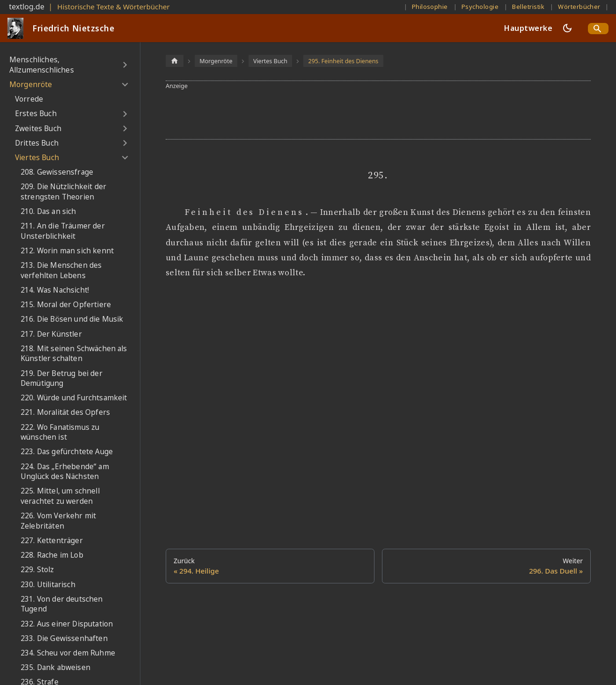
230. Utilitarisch (48, 585)
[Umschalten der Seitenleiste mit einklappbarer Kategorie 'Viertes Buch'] (125, 158)
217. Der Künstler (51, 334)
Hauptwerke (528, 28)
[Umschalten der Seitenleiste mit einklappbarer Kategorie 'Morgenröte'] (125, 85)
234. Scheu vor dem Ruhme (68, 653)
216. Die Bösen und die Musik (72, 319)
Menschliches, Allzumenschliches (42, 65)
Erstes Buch (36, 114)
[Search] (598, 29)
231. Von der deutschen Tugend (62, 604)
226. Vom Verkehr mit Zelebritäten (58, 521)
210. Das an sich (48, 211)
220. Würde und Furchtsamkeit (74, 398)
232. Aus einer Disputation (67, 624)
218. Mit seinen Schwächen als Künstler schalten (74, 354)
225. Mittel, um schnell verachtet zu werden (60, 496)
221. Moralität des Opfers (65, 412)
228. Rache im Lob (52, 555)
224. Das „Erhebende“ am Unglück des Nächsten (65, 472)
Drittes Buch (37, 143)
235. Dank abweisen (55, 667)
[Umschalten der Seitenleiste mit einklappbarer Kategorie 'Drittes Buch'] (125, 143)
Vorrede (29, 99)
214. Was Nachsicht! (55, 290)
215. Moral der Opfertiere (66, 305)
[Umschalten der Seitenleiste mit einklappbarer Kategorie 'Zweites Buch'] (125, 128)
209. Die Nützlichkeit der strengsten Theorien (63, 192)
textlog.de (27, 7)
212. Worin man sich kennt (67, 251)
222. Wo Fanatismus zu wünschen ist (60, 432)
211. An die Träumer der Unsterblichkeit (63, 231)
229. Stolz (37, 570)
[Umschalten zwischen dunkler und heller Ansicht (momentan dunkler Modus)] (567, 28)
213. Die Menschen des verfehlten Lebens (61, 270)
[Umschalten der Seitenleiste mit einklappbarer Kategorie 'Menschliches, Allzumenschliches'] (125, 65)
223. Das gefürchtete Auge (67, 452)
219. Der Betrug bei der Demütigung (62, 379)
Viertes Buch (37, 158)
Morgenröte (31, 85)
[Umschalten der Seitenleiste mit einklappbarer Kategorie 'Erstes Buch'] (125, 114)
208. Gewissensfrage (57, 172)
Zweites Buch (38, 129)
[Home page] (175, 61)
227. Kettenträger (52, 541)
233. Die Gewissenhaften (64, 638)
